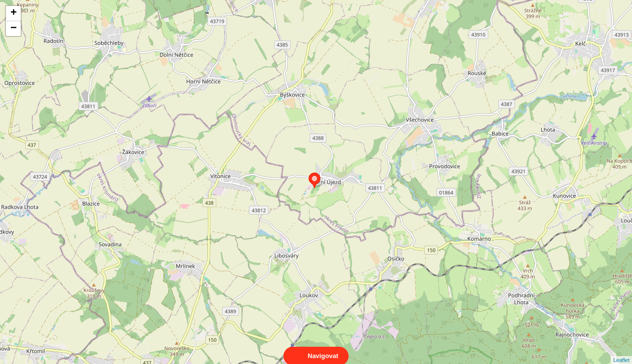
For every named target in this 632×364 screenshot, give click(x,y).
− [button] (14, 29)
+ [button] (14, 13)
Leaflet (621, 351)
